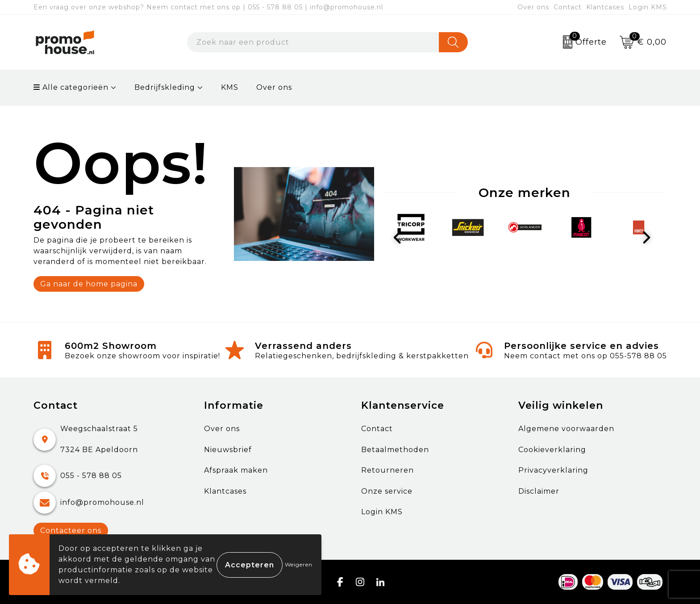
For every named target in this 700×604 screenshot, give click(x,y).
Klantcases (605, 7)
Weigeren (299, 564)
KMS (230, 87)
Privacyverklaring (553, 470)
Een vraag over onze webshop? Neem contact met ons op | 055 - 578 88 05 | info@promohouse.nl (208, 7)
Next (649, 239)
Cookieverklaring (552, 450)
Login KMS (648, 7)
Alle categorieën (71, 87)
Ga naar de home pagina (89, 284)
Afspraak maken (236, 470)
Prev (401, 239)
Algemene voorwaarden (566, 429)
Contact (568, 7)
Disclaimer (539, 491)
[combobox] (313, 42)
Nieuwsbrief (228, 450)
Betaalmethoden (395, 450)
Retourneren (387, 470)
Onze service (387, 491)
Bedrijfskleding (165, 87)
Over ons (533, 7)
